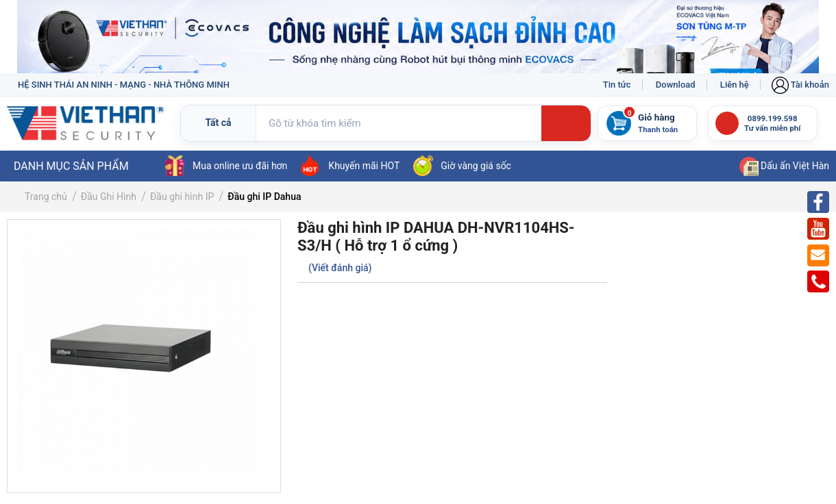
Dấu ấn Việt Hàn (784, 166)
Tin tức (617, 85)
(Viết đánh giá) (340, 268)
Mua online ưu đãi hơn (226, 166)
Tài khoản (800, 85)
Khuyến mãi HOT (350, 166)
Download (676, 85)
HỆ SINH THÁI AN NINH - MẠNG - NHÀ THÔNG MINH (124, 85)
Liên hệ (735, 85)
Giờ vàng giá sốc (462, 166)
